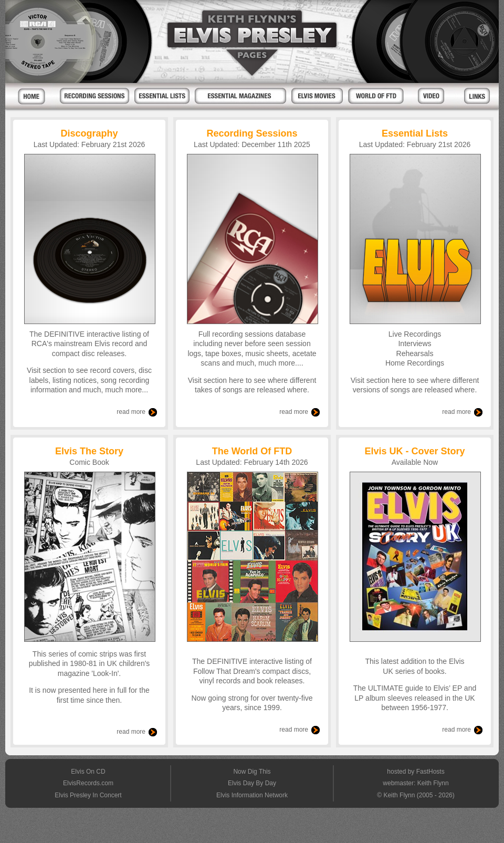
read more (131, 412)
